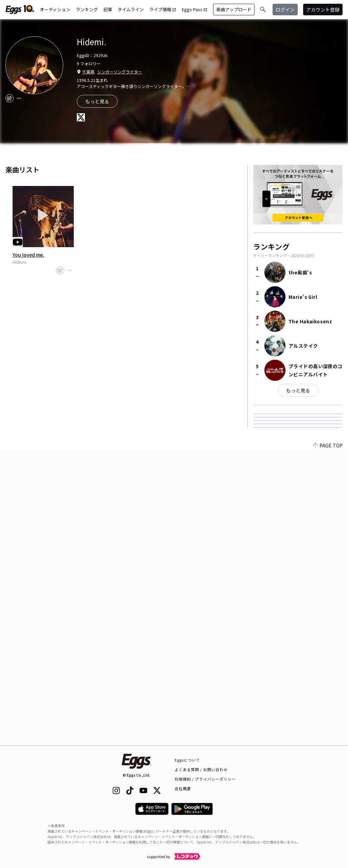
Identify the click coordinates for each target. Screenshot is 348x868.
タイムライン (131, 9)
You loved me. (28, 255)
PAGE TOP (328, 741)
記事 (108, 9)
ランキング (87, 9)
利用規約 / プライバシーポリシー (205, 779)
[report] (19, 98)
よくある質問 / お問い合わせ (201, 769)
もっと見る (97, 101)
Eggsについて (188, 760)
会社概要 (183, 788)
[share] (10, 98)
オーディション (55, 9)
